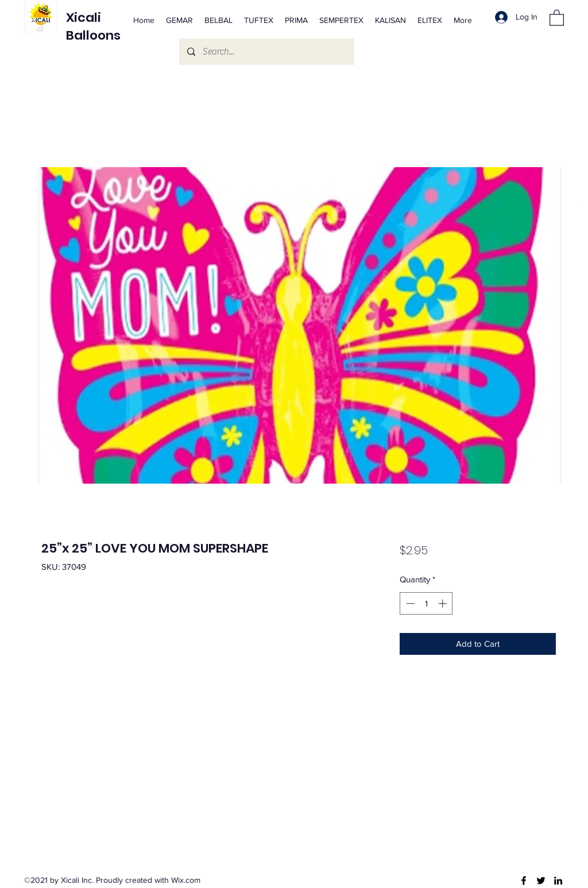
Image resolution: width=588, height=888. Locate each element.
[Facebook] (524, 881)
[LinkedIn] (558, 881)
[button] (557, 17)
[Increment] (444, 603)
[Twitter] (541, 881)
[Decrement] (409, 603)
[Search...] (266, 52)
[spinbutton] (426, 603)
